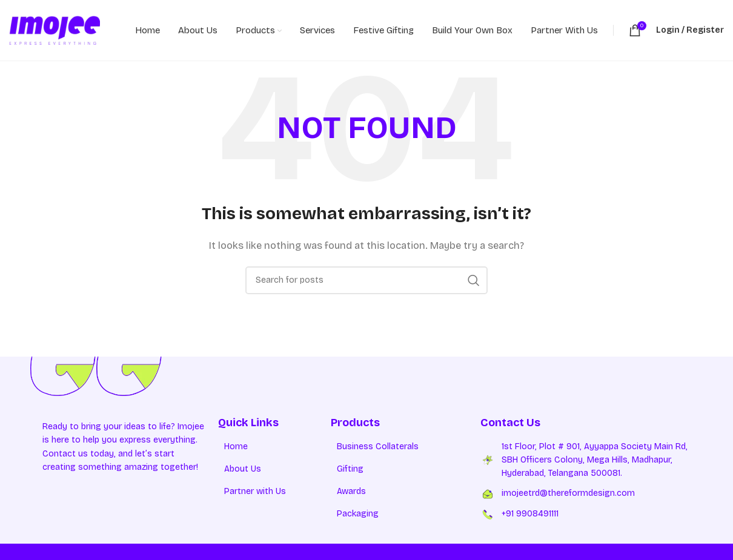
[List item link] (274, 447)
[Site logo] (55, 30)
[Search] (366, 280)
